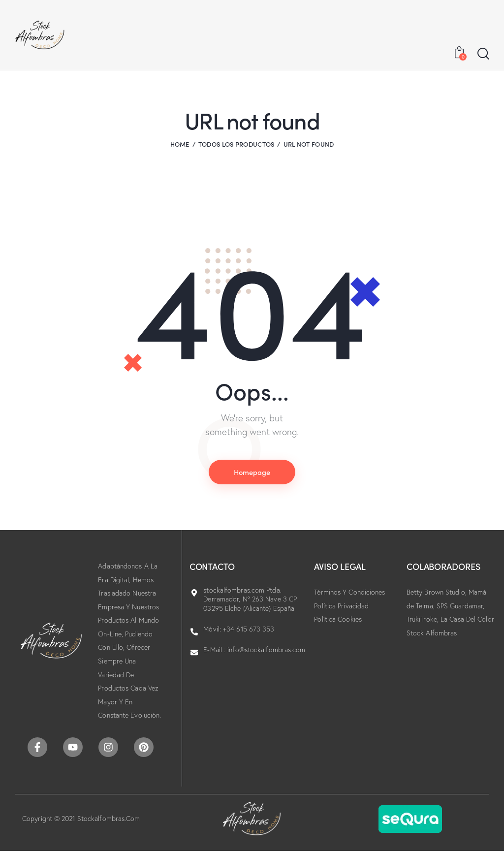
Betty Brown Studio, (438, 593)
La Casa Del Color (467, 620)
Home (180, 144)
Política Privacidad (341, 606)
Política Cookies (338, 620)
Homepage (252, 472)
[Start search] (483, 54)
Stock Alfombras (432, 633)
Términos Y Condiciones (349, 593)
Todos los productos (236, 144)
